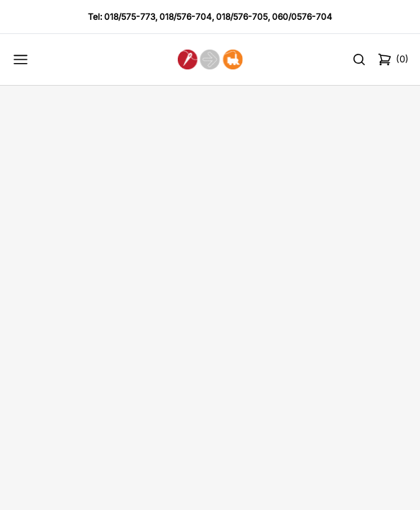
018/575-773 (130, 17)
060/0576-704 (302, 17)
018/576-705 (242, 17)
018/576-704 (186, 17)
